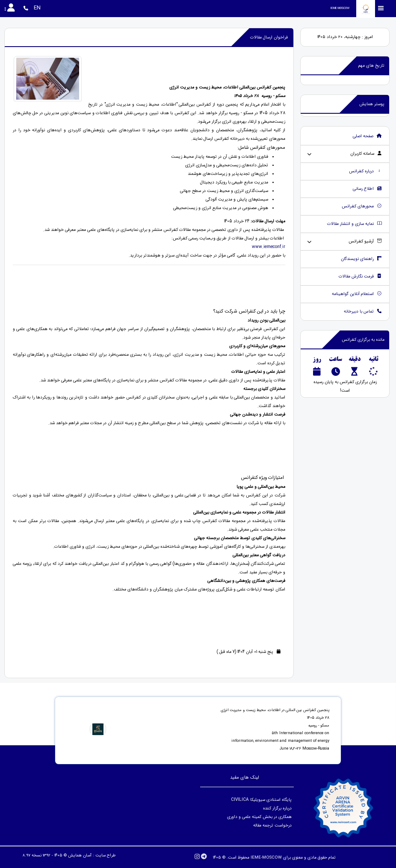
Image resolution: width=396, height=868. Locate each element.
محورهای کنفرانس (362, 206)
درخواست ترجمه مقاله (272, 825)
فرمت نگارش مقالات (360, 276)
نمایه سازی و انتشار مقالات (355, 224)
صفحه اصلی (367, 136)
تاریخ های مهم (371, 66)
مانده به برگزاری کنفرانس (363, 340)
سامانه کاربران (366, 154)
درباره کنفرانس (365, 171)
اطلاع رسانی (367, 189)
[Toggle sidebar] (381, 8)
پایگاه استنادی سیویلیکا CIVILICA (261, 800)
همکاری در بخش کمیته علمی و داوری (259, 817)
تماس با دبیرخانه (363, 311)
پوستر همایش (372, 104)
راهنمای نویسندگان (361, 259)
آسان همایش (80, 855)
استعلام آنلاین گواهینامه (357, 294)
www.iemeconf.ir (269, 247)
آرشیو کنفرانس (365, 241)
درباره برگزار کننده (277, 808)
